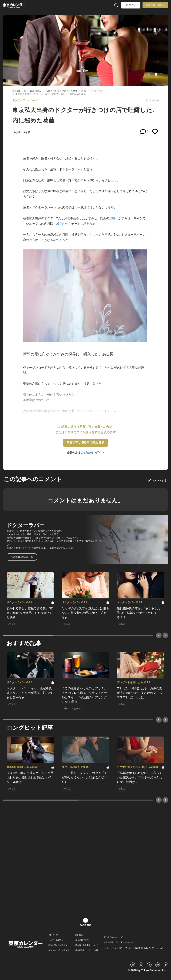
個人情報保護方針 (83, 940)
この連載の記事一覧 (22, 557)
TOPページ (53, 935)
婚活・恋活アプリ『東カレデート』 (119, 942)
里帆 (112, 218)
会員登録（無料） (155, 5)
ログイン (131, 5)
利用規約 (79, 935)
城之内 (61, 224)
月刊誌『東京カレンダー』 (115, 937)
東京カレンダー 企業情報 (59, 950)
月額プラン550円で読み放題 (86, 443)
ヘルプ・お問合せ (56, 940)
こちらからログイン (92, 452)
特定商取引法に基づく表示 (87, 950)
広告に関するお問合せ (58, 945)
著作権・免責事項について (87, 945)
